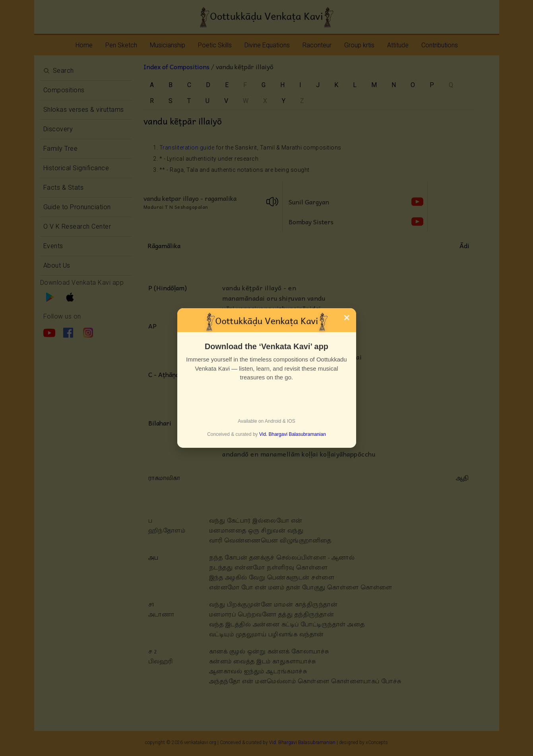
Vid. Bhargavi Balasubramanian (293, 434)
